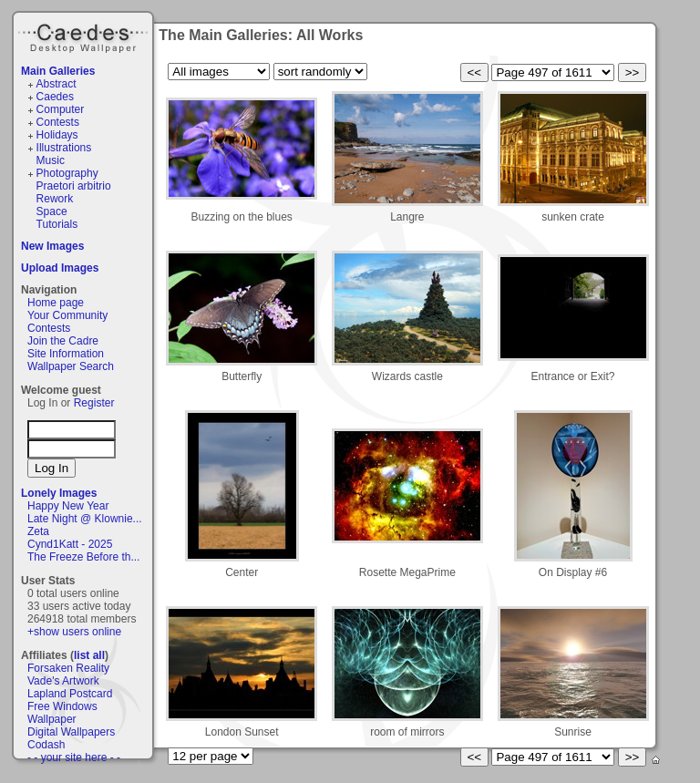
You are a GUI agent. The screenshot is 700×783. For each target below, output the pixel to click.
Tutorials (57, 224)
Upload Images (60, 268)
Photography (67, 173)
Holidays (57, 135)
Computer (61, 109)
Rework (55, 199)
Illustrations (64, 148)
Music (51, 160)
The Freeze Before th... (83, 557)
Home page (56, 303)
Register (94, 403)
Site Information (66, 354)
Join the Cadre (63, 341)
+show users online (74, 632)
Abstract (57, 84)
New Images (52, 246)
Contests (58, 122)
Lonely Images (59, 493)
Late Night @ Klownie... (85, 519)
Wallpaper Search (71, 366)
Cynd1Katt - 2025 (70, 544)
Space (52, 211)
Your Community (67, 315)
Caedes (85, 36)
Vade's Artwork (63, 681)
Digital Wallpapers (71, 732)
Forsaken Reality (68, 668)
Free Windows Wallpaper (62, 713)
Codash (46, 745)
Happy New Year (68, 506)
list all (89, 655)
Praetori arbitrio (74, 186)
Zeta (38, 531)
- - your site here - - (74, 757)
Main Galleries (58, 71)
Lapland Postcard (70, 694)
